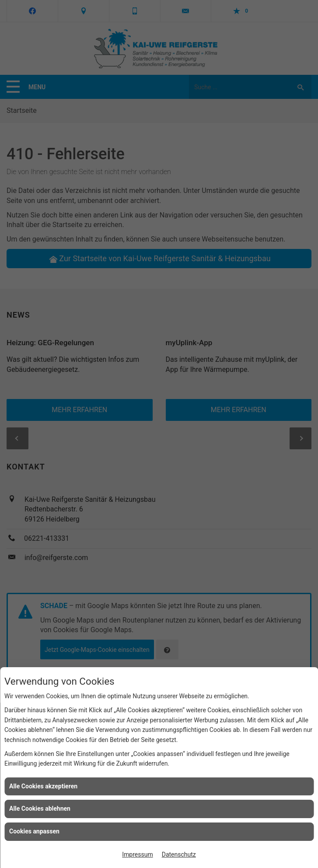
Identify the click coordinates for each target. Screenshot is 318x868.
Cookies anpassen (34, 831)
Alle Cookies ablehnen (40, 808)
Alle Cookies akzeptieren (43, 786)
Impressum (137, 854)
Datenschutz (179, 854)
